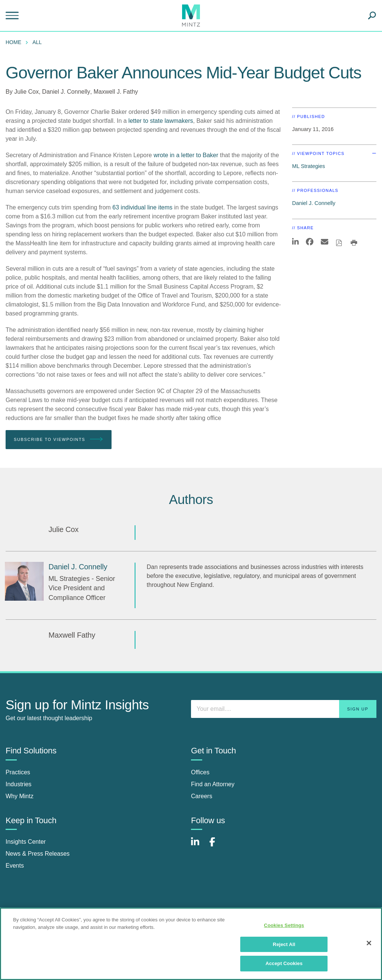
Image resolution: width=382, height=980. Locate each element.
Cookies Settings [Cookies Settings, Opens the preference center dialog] (284, 925)
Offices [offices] (200, 772)
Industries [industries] (18, 784)
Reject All (284, 944)
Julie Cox (26, 92)
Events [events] (15, 866)
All (37, 42)
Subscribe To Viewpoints (59, 440)
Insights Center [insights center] (26, 842)
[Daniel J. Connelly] (24, 581)
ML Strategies (309, 166)
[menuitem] (15, 42)
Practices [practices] (18, 772)
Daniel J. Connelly (66, 92)
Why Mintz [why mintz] (20, 796)
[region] (191, 944)
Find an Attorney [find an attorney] (213, 784)
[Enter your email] (284, 709)
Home (13, 42)
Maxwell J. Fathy (116, 92)
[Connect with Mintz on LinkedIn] (198, 846)
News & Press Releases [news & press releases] (38, 854)
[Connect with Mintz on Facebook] (217, 846)
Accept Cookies (284, 963)
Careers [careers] (202, 796)
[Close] (369, 943)
